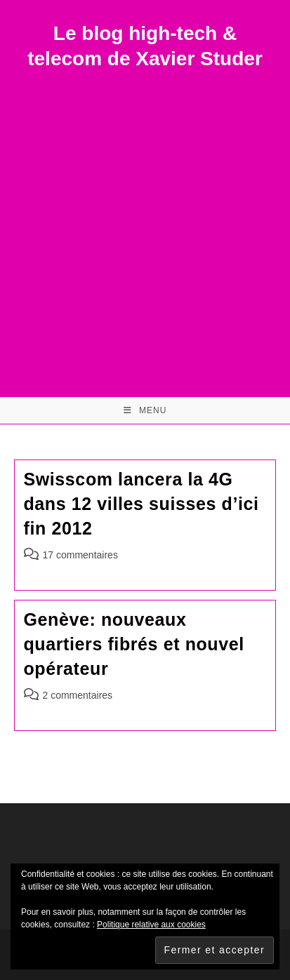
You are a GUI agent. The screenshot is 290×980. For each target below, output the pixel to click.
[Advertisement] (145, 224)
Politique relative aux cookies (151, 925)
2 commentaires (78, 695)
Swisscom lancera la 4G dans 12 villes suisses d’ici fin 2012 (141, 504)
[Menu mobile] (145, 410)
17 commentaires (80, 555)
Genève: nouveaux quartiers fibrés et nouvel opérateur (134, 644)
